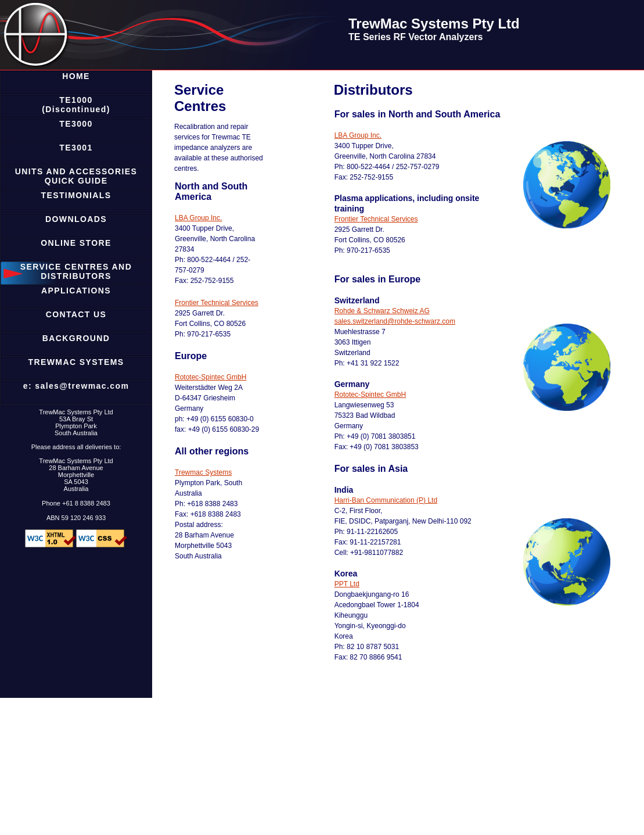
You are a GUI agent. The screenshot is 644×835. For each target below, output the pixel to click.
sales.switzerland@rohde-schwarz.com (395, 321)
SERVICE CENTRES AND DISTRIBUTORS (76, 271)
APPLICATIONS (76, 291)
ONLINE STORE (76, 243)
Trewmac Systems (203, 472)
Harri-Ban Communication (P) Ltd (386, 500)
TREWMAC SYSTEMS (76, 362)
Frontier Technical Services (217, 303)
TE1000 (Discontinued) (76, 105)
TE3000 (76, 124)
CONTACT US (76, 314)
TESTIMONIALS (76, 195)
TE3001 (76, 148)
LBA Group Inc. (198, 218)
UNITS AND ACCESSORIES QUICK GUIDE (76, 176)
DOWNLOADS (76, 219)
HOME (76, 76)
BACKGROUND (76, 338)
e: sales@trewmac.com (76, 386)
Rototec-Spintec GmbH (211, 377)
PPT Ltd (347, 584)
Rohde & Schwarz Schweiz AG (382, 311)
